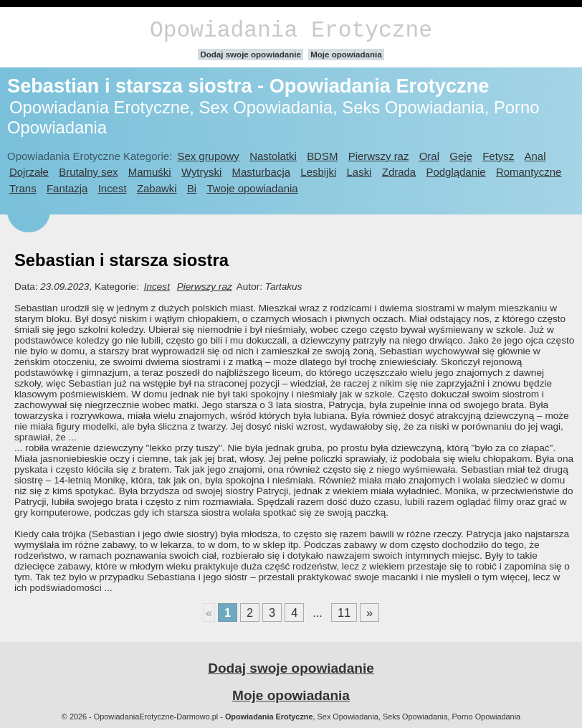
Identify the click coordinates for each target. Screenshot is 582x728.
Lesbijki (318, 172)
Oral (429, 156)
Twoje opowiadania (252, 188)
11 (344, 613)
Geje (461, 156)
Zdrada (399, 172)
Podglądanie (455, 172)
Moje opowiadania (346, 55)
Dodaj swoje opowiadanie (251, 55)
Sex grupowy (208, 156)
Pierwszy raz (379, 156)
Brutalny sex (88, 172)
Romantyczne (529, 172)
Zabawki (157, 188)
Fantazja (67, 188)
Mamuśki (150, 172)
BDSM (322, 156)
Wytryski (201, 172)
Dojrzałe (29, 172)
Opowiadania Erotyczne (291, 30)
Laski (359, 172)
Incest (113, 188)
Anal (535, 156)
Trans (23, 188)
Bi (192, 188)
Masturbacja (261, 172)
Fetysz (498, 156)
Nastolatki (273, 156)
